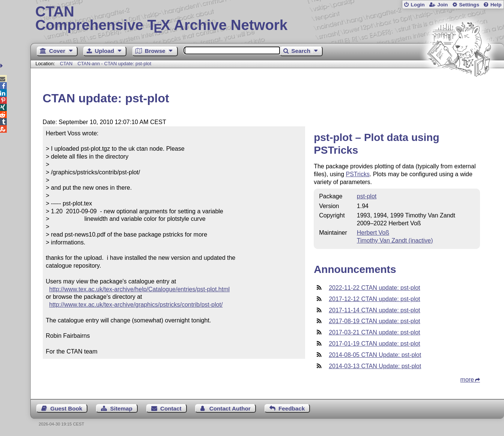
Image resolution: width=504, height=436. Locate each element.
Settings (469, 5)
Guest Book (66, 408)
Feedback (292, 408)
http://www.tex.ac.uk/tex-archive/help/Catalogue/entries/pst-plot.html (139, 289)
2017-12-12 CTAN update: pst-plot (374, 299)
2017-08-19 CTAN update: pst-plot (374, 321)
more (467, 380)
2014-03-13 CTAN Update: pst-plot (375, 366)
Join (442, 5)
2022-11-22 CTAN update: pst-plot (374, 288)
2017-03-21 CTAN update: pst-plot (374, 332)
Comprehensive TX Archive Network (267, 19)
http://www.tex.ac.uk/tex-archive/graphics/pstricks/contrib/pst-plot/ (136, 305)
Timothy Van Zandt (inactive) (395, 240)
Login (417, 5)
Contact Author (230, 408)
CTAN (66, 64)
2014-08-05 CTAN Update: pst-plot (375, 355)
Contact (171, 408)
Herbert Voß (373, 233)
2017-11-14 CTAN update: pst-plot (374, 310)
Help (496, 5)
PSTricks (358, 174)
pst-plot (367, 196)
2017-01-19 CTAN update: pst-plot (374, 344)
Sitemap (121, 408)
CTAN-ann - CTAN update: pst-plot (115, 64)
